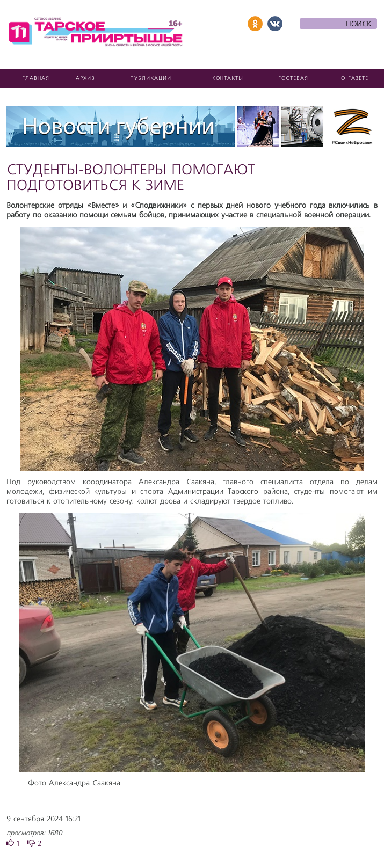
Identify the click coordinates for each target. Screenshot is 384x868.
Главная (36, 78)
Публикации (151, 78)
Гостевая (293, 78)
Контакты (228, 78)
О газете (355, 78)
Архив (85, 78)
